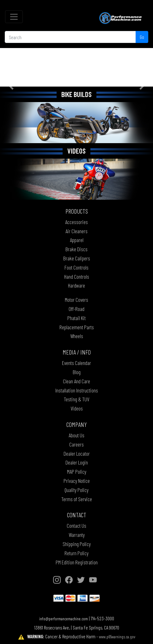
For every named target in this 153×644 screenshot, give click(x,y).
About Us (76, 435)
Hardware (76, 285)
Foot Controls (76, 267)
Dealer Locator (77, 453)
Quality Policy (76, 490)
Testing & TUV (76, 399)
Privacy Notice (77, 481)
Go (142, 37)
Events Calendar (76, 363)
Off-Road (76, 309)
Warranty (77, 535)
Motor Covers (76, 300)
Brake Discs (76, 249)
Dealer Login (77, 462)
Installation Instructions (77, 390)
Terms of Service (77, 499)
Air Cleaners (76, 231)
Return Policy (76, 553)
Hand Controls (77, 276)
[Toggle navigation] (14, 17)
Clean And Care (76, 381)
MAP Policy (77, 471)
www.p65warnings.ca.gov (117, 637)
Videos (77, 408)
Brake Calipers (77, 258)
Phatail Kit (76, 318)
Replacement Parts (77, 327)
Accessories (76, 222)
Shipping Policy (77, 544)
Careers (76, 444)
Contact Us (76, 526)
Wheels (77, 336)
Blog (77, 372)
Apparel (77, 240)
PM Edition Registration (77, 562)
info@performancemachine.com (64, 619)
